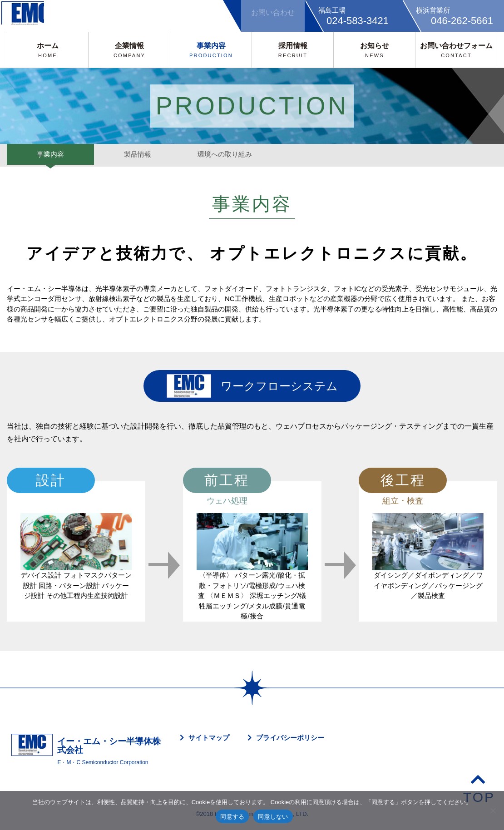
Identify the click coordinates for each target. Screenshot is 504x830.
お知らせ (375, 50)
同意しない (273, 817)
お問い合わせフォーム (456, 50)
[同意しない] (493, 810)
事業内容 (211, 50)
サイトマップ (209, 738)
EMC (30, 16)
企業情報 (129, 50)
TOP (479, 788)
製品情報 (138, 155)
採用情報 (293, 50)
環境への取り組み (225, 155)
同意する (232, 817)
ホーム (48, 50)
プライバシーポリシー (290, 738)
